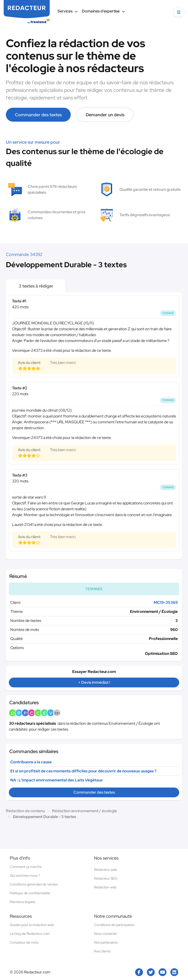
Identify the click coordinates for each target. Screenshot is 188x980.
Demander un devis (105, 115)
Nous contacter (106, 934)
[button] (179, 12)
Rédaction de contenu (25, 811)
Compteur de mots (24, 942)
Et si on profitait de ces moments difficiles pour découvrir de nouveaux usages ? (83, 771)
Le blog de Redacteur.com (30, 934)
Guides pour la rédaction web (32, 925)
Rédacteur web (106, 870)
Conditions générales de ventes (34, 884)
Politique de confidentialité (30, 893)
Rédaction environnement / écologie (85, 811)
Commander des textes (38, 115)
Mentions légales (23, 902)
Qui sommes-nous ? (25, 875)
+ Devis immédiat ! (94, 682)
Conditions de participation (114, 925)
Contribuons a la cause (31, 762)
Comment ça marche (26, 867)
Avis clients (102, 951)
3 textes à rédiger (35, 286)
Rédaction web (105, 887)
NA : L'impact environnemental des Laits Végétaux (57, 780)
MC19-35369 (166, 602)
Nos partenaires (106, 942)
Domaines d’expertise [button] (103, 11)
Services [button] (68, 11)
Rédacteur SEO (106, 878)
